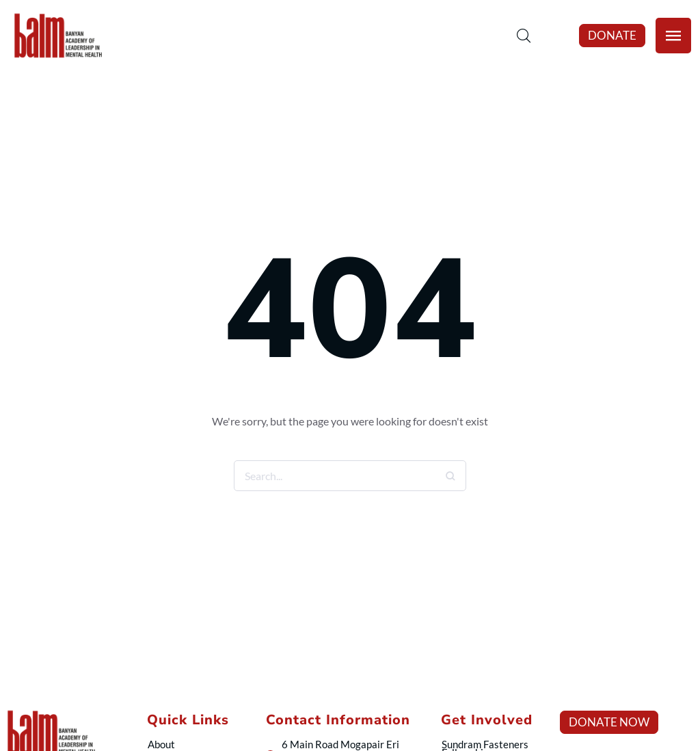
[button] (612, 36)
